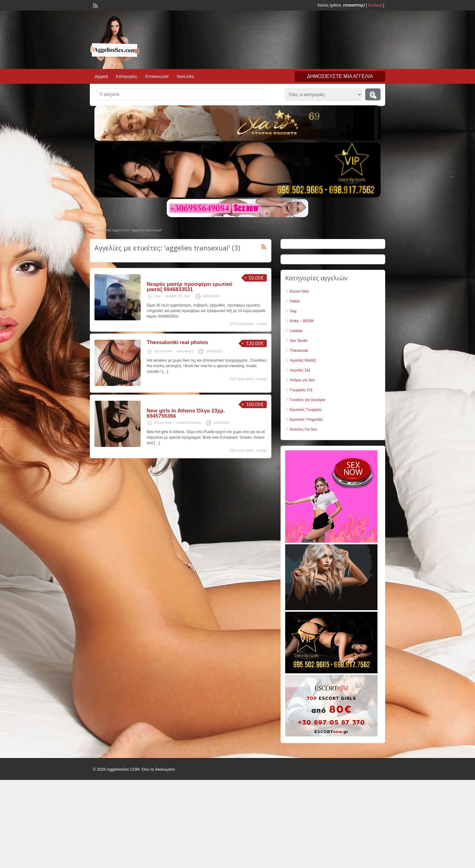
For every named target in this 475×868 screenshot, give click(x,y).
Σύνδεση (375, 5)
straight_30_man (178, 296)
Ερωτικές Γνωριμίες (306, 410)
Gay (158, 296)
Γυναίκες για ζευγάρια (307, 400)
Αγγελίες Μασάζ (303, 360)
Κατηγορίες (127, 76)
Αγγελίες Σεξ (300, 370)
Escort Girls (163, 351)
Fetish (295, 301)
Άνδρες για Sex (302, 380)
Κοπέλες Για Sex (303, 429)
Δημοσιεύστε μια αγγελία (340, 76)
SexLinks (185, 76)
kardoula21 (185, 351)
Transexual (299, 351)
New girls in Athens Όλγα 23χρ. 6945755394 (186, 413)
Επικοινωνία (157, 76)
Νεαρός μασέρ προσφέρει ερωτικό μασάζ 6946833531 (190, 287)
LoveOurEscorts (189, 423)
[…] (165, 371)
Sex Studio (299, 341)
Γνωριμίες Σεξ (301, 390)
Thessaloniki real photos (177, 342)
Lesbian (296, 331)
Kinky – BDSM (302, 321)
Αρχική (101, 76)
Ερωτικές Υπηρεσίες (306, 420)
